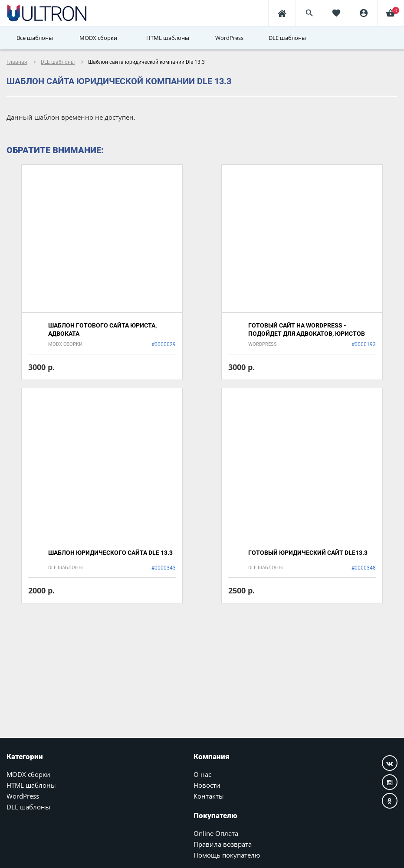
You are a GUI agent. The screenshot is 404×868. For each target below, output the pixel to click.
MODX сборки (28, 774)
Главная (17, 62)
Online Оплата (216, 833)
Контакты (209, 796)
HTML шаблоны (31, 785)
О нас (202, 774)
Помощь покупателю (227, 855)
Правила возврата (223, 844)
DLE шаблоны (58, 62)
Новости (207, 785)
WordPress (23, 796)
